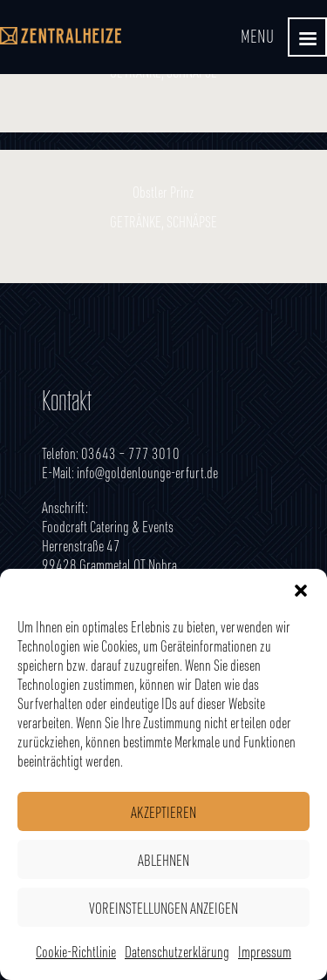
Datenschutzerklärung (177, 951)
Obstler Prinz (163, 192)
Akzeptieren (163, 812)
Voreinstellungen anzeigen (163, 908)
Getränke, (138, 221)
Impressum (265, 951)
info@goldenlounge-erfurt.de (147, 472)
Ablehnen (163, 860)
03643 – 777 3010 (130, 453)
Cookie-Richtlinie (76, 951)
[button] (301, 591)
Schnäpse (192, 221)
